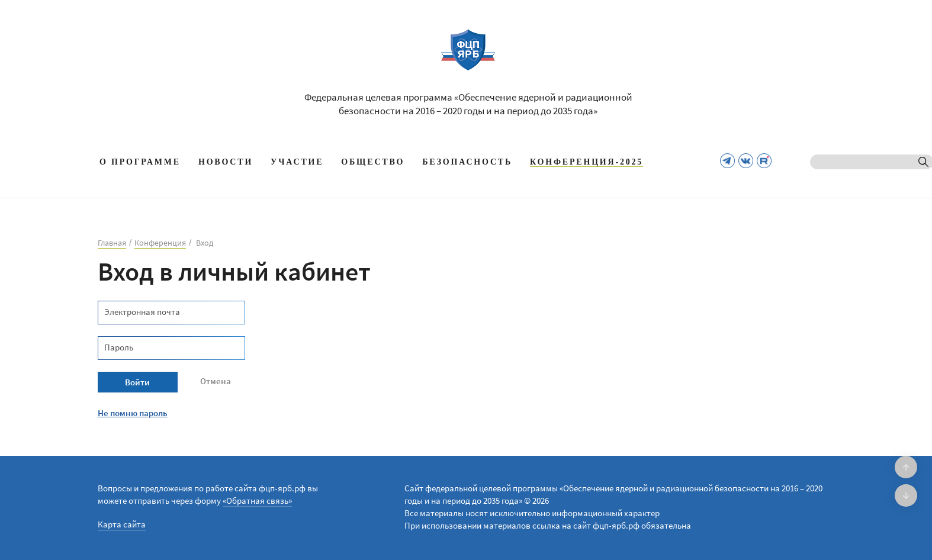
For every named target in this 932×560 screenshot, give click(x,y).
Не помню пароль (133, 413)
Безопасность (467, 162)
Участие (297, 162)
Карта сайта (122, 524)
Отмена (216, 381)
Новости (226, 162)
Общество (373, 162)
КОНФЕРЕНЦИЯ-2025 (586, 162)
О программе (140, 162)
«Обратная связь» (257, 501)
